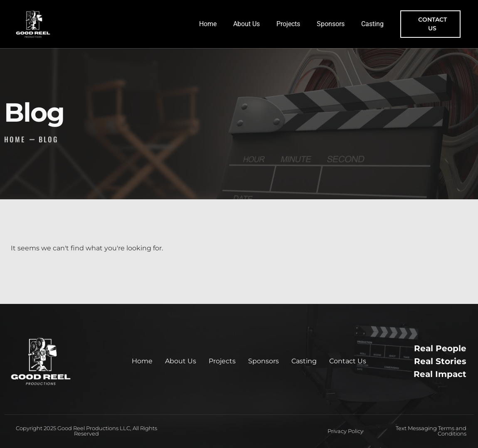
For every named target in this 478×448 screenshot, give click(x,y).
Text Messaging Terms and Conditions (431, 431)
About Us (246, 24)
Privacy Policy (345, 431)
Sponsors (331, 24)
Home (208, 24)
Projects (288, 24)
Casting (372, 24)
